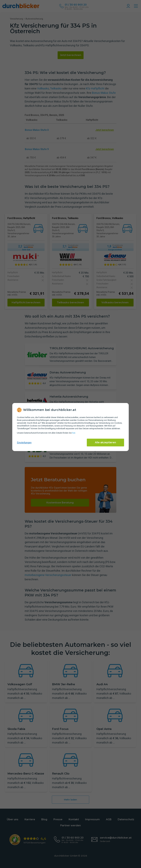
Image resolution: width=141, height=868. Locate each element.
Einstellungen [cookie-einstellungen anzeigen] (24, 443)
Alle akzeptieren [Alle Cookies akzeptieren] (105, 442)
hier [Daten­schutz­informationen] (74, 433)
